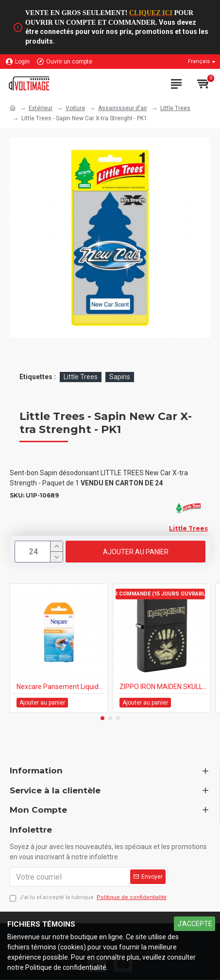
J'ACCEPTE (195, 924)
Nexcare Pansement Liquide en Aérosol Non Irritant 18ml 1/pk (61, 687)
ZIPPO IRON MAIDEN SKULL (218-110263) (164, 687)
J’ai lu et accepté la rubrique (89, 898)
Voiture (75, 108)
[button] (102, 718)
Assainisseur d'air (123, 108)
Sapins (120, 377)
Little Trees (175, 108)
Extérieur (41, 108)
